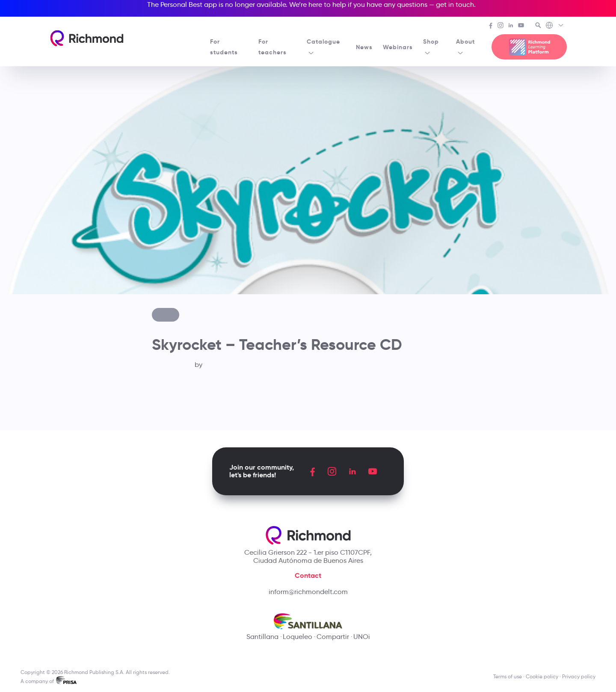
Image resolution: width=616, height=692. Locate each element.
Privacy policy (579, 676)
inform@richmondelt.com (308, 592)
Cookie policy (542, 676)
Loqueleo (298, 637)
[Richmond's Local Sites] (555, 26)
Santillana (262, 637)
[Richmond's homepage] (87, 38)
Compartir (333, 637)
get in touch (455, 4)
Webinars (398, 47)
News (364, 47)
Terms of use (508, 676)
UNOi (362, 637)
